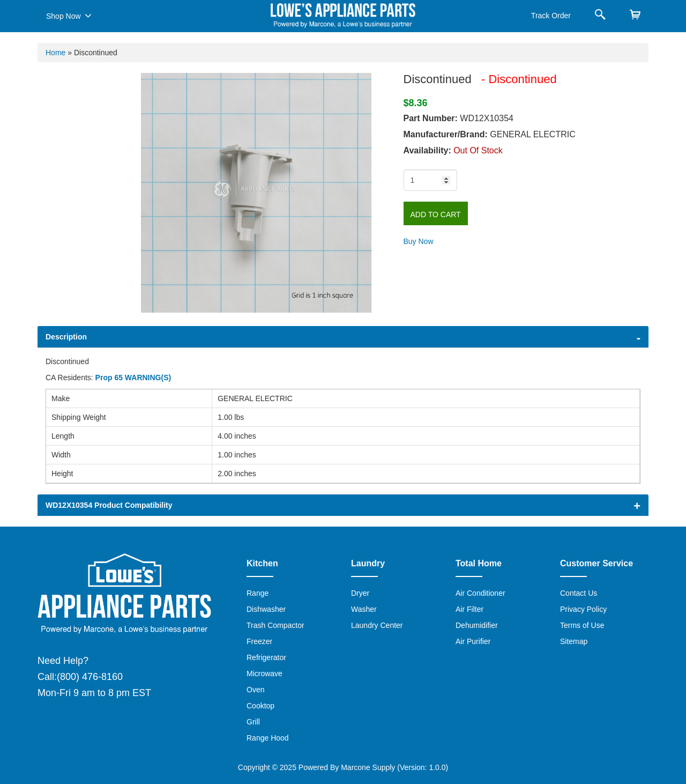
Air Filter (469, 609)
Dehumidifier (477, 625)
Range (258, 593)
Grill (253, 722)
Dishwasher (266, 609)
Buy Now (419, 241)
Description (66, 337)
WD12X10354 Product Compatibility (109, 505)
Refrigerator (266, 657)
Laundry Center (377, 625)
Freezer (259, 641)
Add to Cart (436, 215)
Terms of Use (582, 625)
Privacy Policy (583, 609)
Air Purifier (473, 641)
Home (55, 53)
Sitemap (574, 641)
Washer (364, 609)
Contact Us (579, 593)
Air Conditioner (480, 593)
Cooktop (260, 706)
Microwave (264, 674)
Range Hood (268, 738)
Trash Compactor (275, 625)
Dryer (360, 593)
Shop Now (69, 16)
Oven (255, 690)
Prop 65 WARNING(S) (133, 378)
